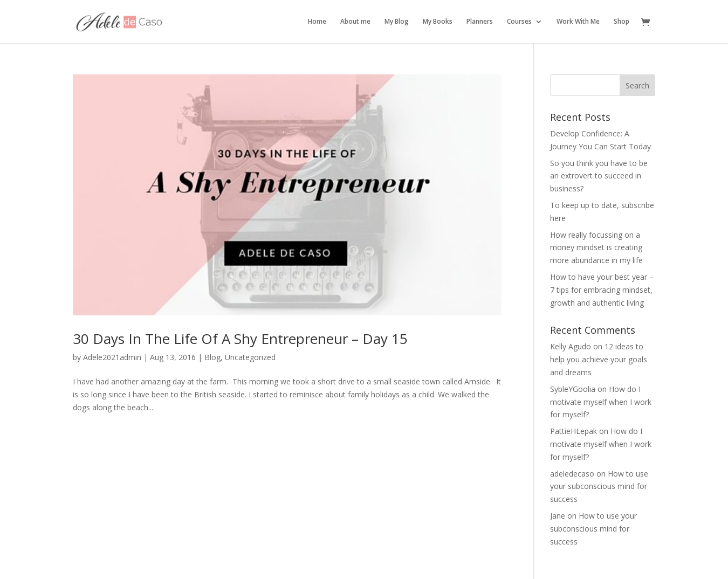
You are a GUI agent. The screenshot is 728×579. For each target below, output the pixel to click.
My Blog (397, 22)
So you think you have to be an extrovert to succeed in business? (599, 176)
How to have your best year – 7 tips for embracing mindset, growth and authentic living (602, 290)
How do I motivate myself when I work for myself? (601, 402)
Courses (519, 22)
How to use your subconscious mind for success (599, 487)
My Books (438, 22)
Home (317, 22)
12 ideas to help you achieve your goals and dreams (599, 359)
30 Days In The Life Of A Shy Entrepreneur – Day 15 (240, 339)
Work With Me (578, 22)
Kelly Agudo (571, 346)
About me (355, 22)
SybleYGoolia (573, 389)
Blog (212, 357)
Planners (480, 22)
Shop (621, 22)
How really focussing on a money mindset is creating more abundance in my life (596, 248)
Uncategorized (250, 357)
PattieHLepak (574, 431)
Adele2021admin (112, 357)
